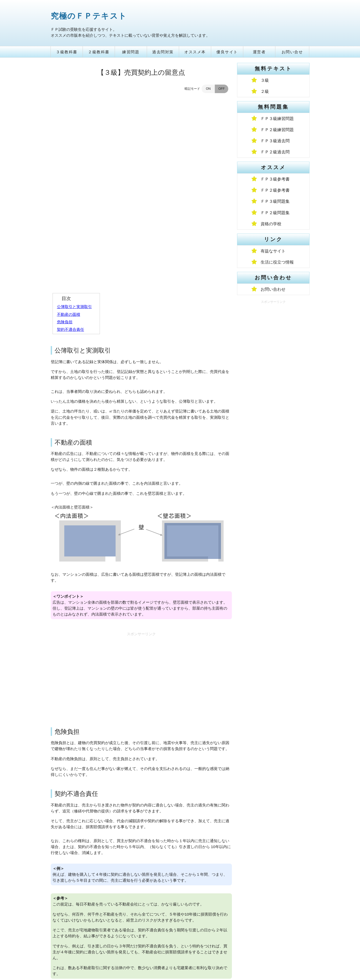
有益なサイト (273, 251)
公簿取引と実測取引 (74, 130)
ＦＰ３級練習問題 (277, 119)
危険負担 (65, 145)
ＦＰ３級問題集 (275, 201)
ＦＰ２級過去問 (275, 152)
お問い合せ (292, 52)
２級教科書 (99, 52)
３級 (265, 80)
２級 (265, 91)
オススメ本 (195, 52)
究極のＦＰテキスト (89, 16)
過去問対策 (163, 52)
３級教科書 (67, 52)
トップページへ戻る (141, 931)
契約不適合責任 (71, 153)
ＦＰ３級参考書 (275, 179)
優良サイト (227, 52)
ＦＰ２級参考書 (275, 190)
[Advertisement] (141, 498)
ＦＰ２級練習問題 (277, 130)
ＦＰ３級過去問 (275, 141)
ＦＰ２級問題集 (275, 213)
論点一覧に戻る (141, 919)
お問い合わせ (273, 289)
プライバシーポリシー (104, 951)
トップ (59, 951)
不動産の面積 (69, 138)
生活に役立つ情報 (277, 262)
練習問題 (131, 52)
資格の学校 (271, 224)
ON (208, 89)
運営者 (259, 52)
